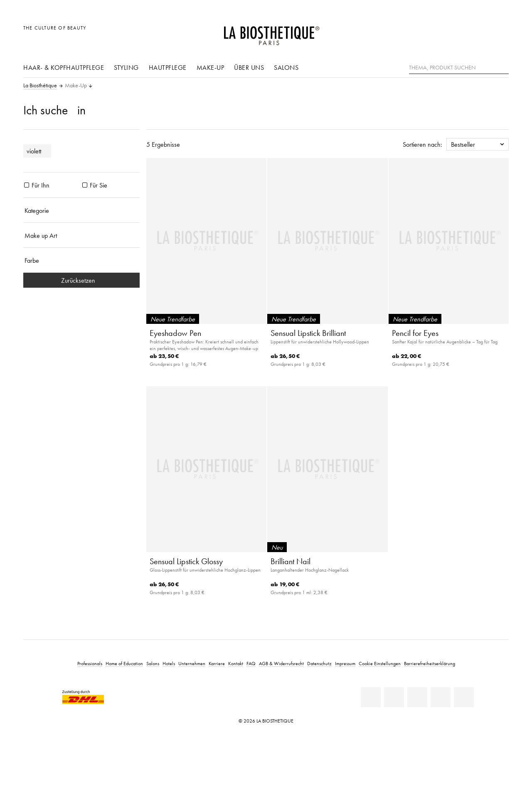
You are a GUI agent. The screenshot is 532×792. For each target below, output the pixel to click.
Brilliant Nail (291, 561)
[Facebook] (394, 697)
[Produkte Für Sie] (85, 185)
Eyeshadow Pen (175, 333)
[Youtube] (417, 697)
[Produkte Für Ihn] (27, 185)
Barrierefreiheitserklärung (430, 663)
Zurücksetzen (81, 280)
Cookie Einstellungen (380, 663)
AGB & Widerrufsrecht (281, 663)
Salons (286, 67)
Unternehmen (192, 663)
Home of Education (124, 663)
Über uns (249, 67)
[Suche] (502, 67)
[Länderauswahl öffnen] (462, 32)
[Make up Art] (81, 235)
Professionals (90, 663)
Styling (126, 67)
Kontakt (236, 663)
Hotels (169, 663)
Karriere (217, 663)
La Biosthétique (40, 86)
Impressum (345, 663)
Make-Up (211, 67)
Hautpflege (168, 67)
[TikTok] (464, 697)
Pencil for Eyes (415, 333)
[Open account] (482, 32)
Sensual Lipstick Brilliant (308, 333)
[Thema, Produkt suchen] (459, 68)
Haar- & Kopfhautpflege (64, 67)
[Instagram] (441, 697)
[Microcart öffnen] (500, 32)
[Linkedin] (371, 697)
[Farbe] (81, 260)
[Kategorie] (81, 210)
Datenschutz (319, 663)
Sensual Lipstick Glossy (186, 561)
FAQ (251, 663)
